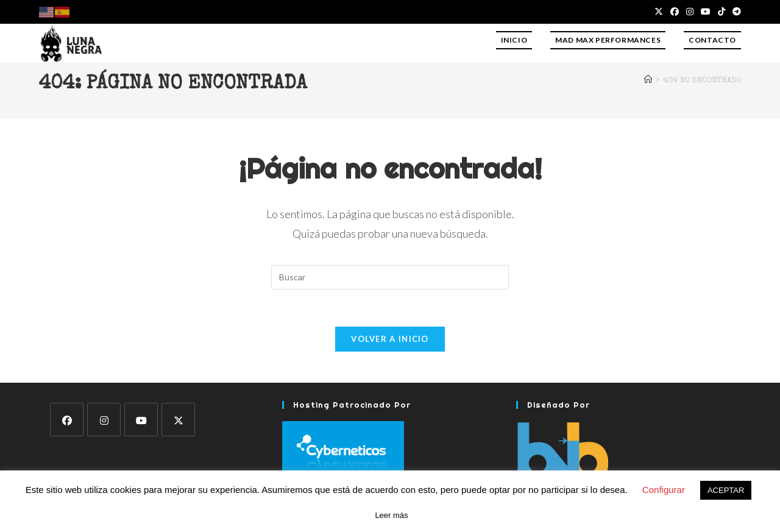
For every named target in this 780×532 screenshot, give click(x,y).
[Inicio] (648, 81)
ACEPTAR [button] (726, 490)
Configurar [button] (664, 490)
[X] (178, 420)
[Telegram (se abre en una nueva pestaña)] (735, 12)
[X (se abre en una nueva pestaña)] (659, 12)
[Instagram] (104, 420)
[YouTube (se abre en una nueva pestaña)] (706, 12)
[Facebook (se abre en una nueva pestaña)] (675, 12)
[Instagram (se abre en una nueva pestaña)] (690, 12)
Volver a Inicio (390, 339)
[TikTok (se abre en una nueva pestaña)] (721, 12)
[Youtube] (141, 420)
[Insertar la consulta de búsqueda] (390, 277)
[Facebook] (67, 420)
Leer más (391, 515)
